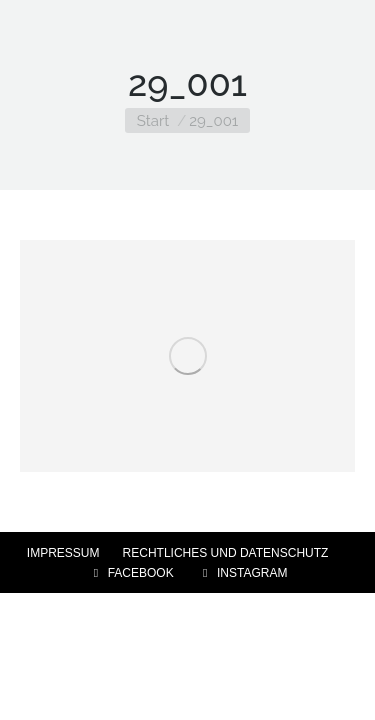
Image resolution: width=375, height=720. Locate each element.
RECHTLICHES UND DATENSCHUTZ (226, 553)
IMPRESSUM (63, 553)
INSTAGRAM (242, 573)
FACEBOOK (131, 573)
